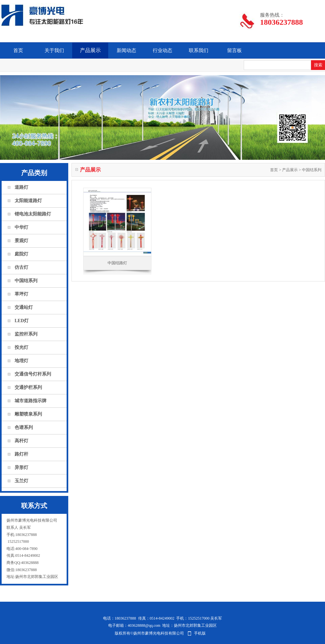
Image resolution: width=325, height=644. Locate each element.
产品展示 (90, 50)
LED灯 (22, 321)
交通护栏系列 (28, 387)
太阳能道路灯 (28, 201)
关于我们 (54, 50)
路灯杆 (21, 454)
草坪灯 (21, 294)
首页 (18, 50)
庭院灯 (21, 254)
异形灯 (21, 467)
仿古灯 (21, 267)
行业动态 (162, 50)
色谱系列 (24, 427)
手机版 (200, 633)
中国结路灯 (117, 263)
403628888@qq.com (144, 625)
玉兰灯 (21, 481)
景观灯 (21, 241)
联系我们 (199, 50)
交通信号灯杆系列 (33, 374)
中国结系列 (26, 281)
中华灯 (21, 227)
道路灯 (21, 187)
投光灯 (21, 347)
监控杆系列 (26, 334)
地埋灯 (21, 361)
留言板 (234, 50)
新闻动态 (126, 50)
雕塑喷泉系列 (28, 414)
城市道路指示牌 (31, 401)
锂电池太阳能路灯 (33, 214)
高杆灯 (21, 441)
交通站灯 (24, 307)
